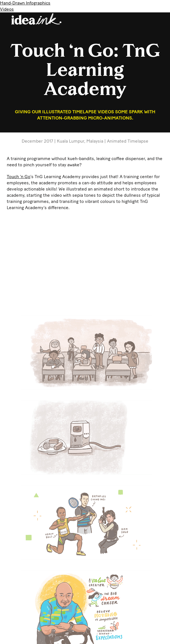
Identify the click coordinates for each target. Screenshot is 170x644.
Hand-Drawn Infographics (25, 3)
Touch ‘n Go (19, 177)
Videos (7, 9)
